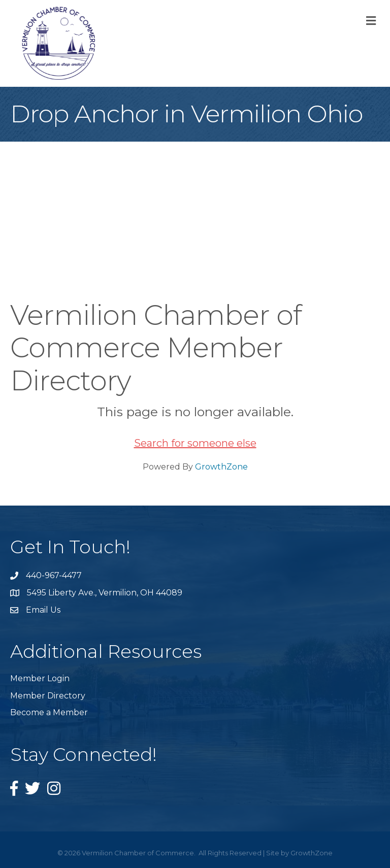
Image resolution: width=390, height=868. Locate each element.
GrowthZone (221, 467)
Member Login (40, 678)
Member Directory (48, 696)
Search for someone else (195, 443)
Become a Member (49, 712)
